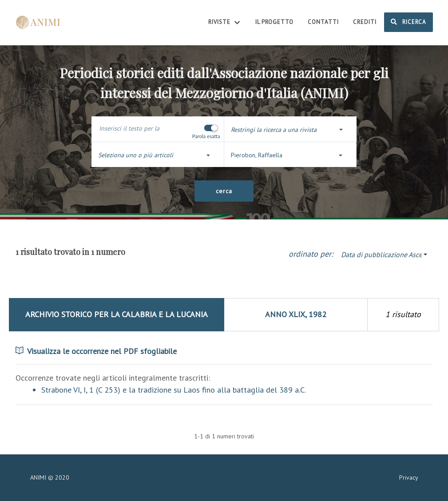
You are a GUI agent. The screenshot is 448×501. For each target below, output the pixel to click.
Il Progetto (274, 22)
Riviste (225, 23)
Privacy (409, 477)
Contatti (323, 22)
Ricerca (408, 22)
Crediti (365, 22)
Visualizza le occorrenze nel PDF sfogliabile (96, 351)
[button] (290, 130)
